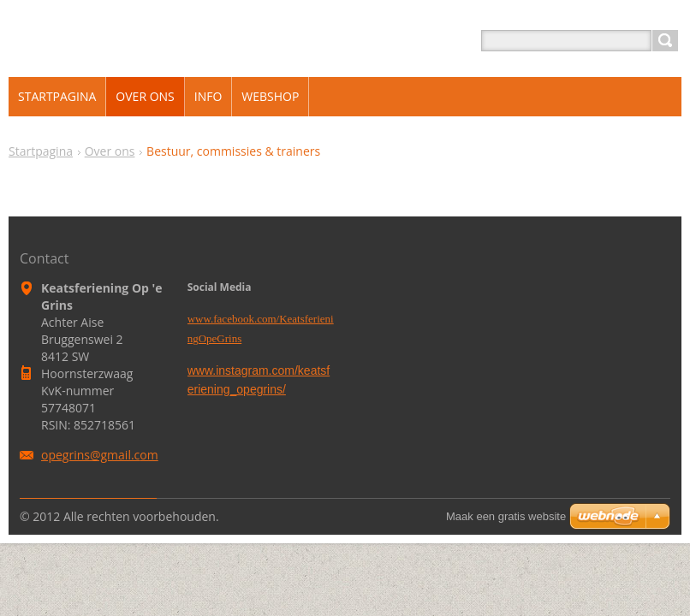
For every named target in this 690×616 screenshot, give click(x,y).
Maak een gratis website (506, 516)
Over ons (110, 151)
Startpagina (41, 151)
